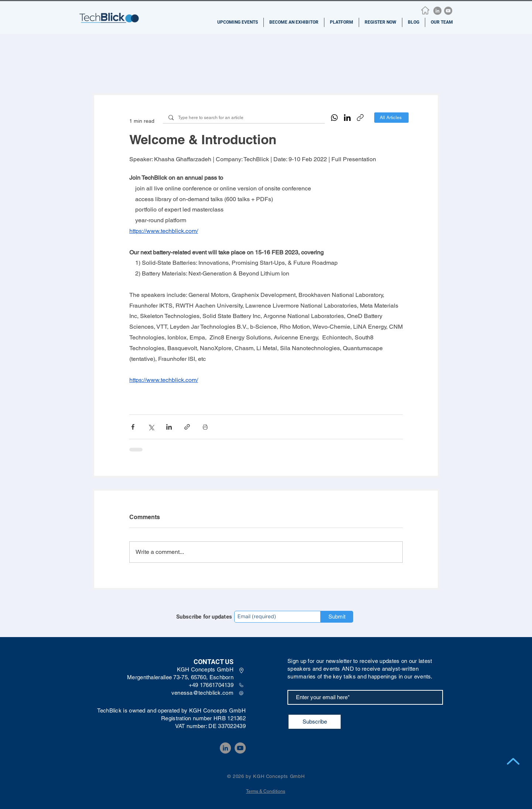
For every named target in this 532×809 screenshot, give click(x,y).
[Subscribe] (315, 722)
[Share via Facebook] (133, 427)
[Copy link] (360, 118)
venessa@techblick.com (202, 693)
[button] (238, 22)
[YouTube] (448, 11)
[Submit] (337, 617)
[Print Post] (205, 427)
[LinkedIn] (437, 11)
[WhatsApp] (334, 118)
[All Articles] (391, 118)
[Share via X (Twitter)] (151, 427)
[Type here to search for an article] (244, 118)
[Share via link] (187, 427)
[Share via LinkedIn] (169, 427)
